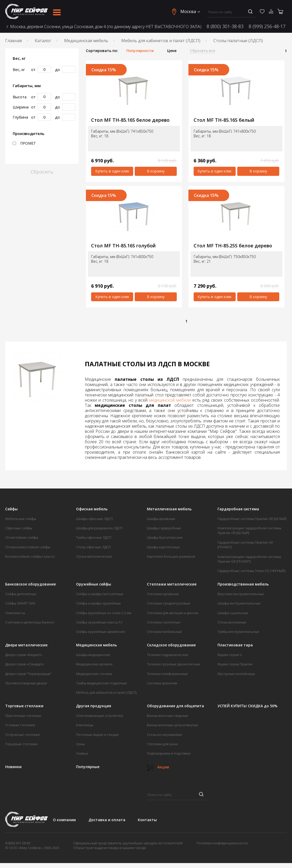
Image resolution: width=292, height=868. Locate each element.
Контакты (147, 820)
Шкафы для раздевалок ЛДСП (99, 528)
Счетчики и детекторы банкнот (30, 622)
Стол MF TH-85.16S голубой (123, 246)
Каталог (43, 41)
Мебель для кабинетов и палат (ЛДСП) (161, 41)
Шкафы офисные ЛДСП (94, 519)
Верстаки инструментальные (241, 594)
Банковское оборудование (30, 584)
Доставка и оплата (107, 820)
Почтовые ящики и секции (97, 735)
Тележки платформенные (167, 674)
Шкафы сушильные (233, 613)
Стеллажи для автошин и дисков (173, 613)
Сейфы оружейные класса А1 (99, 622)
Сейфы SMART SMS (20, 603)
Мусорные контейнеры (236, 674)
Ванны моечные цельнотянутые (173, 725)
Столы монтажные (232, 622)
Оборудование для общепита (175, 706)
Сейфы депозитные (21, 594)
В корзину (156, 171)
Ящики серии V (230, 655)
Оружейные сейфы (94, 584)
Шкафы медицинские (93, 655)
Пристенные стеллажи (23, 716)
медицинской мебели (170, 400)
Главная (13, 41)
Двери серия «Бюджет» (24, 655)
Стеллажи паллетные (164, 622)
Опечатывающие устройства (100, 716)
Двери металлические (26, 645)
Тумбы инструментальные (238, 632)
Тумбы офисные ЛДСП (94, 537)
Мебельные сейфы (21, 519)
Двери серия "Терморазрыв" (28, 674)
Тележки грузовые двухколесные (174, 664)
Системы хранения (162, 683)
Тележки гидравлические (168, 655)
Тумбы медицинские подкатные (101, 683)
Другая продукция (94, 706)
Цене (172, 51)
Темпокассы (15, 613)
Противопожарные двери (26, 683)
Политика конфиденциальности (222, 843)
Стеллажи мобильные (164, 632)
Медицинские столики (94, 674)
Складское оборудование (171, 645)
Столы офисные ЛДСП (93, 547)
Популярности (140, 51)
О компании (64, 820)
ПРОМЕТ (24, 143)
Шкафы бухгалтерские (165, 537)
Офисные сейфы (19, 528)
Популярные (88, 767)
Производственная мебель (243, 584)
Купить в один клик (112, 171)
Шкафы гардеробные (164, 528)
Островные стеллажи (22, 735)
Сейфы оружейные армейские (101, 632)
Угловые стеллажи (20, 725)
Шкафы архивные (161, 519)
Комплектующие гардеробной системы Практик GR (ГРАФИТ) (249, 559)
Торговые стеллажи (24, 706)
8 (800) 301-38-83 (225, 26)
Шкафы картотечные (163, 547)
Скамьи (82, 753)
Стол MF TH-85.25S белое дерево (233, 246)
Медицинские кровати (94, 664)
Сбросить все (203, 51)
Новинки (13, 767)
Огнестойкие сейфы (22, 537)
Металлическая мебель (169, 509)
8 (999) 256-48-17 (267, 26)
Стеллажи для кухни (162, 744)
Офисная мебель (92, 509)
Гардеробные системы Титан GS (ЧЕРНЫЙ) (251, 571)
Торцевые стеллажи (21, 744)
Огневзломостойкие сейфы (28, 547)
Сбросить (42, 172)
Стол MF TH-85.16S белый (224, 120)
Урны (80, 744)
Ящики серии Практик (235, 664)
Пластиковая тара (235, 645)
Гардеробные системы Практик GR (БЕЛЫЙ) (252, 519)
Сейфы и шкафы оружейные (99, 603)
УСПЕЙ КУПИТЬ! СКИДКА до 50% (247, 706)
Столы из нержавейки (164, 735)
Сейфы (11, 509)
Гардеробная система (238, 509)
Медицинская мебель (86, 41)
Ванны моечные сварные (168, 716)
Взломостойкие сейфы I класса (30, 556)
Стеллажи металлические (172, 584)
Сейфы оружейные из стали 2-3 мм (104, 613)
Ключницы (85, 725)
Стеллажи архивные (163, 594)
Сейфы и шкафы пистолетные (100, 594)
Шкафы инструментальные (239, 603)
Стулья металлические (94, 556)
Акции (158, 767)
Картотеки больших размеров (171, 556)
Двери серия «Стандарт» (25, 664)
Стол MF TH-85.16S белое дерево (130, 120)
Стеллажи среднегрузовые (169, 603)
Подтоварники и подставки (169, 753)
